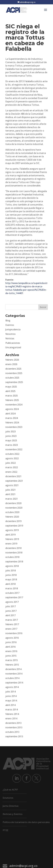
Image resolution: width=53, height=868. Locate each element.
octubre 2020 (12, 512)
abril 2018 (10, 584)
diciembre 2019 (13, 521)
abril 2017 (10, 615)
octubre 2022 (12, 454)
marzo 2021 (12, 499)
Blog (8, 320)
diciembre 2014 (13, 669)
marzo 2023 (12, 445)
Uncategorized (13, 347)
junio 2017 (11, 611)
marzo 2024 (12, 418)
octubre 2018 (12, 557)
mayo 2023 (11, 440)
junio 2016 (11, 642)
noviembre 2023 (14, 427)
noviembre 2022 (14, 449)
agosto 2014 (12, 687)
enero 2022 (11, 472)
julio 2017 (11, 606)
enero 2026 (11, 364)
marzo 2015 (12, 660)
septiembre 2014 (14, 683)
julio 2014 (11, 692)
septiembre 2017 (14, 597)
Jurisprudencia (13, 329)
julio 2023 (11, 431)
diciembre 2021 (13, 476)
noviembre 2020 (14, 508)
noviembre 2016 (14, 633)
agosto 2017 (12, 602)
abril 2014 (10, 705)
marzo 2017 (12, 620)
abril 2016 (10, 647)
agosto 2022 (12, 458)
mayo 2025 (11, 387)
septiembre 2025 (14, 382)
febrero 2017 (12, 624)
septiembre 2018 (14, 562)
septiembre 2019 (14, 526)
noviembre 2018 (14, 553)
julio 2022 (11, 463)
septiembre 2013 (14, 736)
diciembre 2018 (13, 548)
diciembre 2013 (13, 723)
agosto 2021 (12, 485)
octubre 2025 (12, 378)
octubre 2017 (12, 593)
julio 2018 (11, 570)
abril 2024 (10, 414)
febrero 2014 (12, 714)
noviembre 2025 (14, 373)
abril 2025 (10, 391)
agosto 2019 (12, 530)
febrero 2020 (12, 517)
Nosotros (10, 334)
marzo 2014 (12, 710)
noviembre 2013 (14, 727)
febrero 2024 (12, 423)
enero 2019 (11, 544)
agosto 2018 (12, 566)
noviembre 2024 (14, 405)
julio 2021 (11, 490)
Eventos (10, 325)
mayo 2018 (11, 579)
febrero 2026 (12, 360)
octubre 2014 (12, 678)
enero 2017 (11, 629)
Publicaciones (13, 343)
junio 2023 (11, 436)
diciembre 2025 (13, 369)
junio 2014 (11, 696)
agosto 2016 (12, 638)
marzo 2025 (12, 396)
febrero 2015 (12, 665)
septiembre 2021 (14, 481)
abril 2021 (10, 494)
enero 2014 (11, 718)
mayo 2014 (11, 701)
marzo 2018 (12, 588)
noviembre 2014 (14, 674)
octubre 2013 (12, 732)
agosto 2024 (12, 409)
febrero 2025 (12, 400)
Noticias (10, 338)
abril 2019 (10, 535)
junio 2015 (11, 656)
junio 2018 (11, 575)
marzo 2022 (12, 467)
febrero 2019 (12, 539)
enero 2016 (11, 651)
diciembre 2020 (13, 503)
